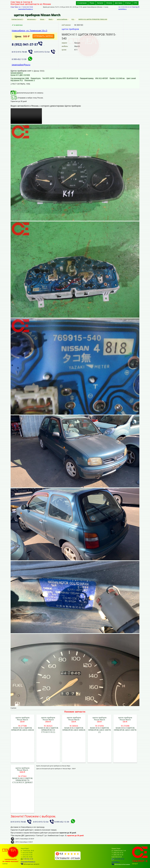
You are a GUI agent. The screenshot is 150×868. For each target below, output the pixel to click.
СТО (135, 3)
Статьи (128, 3)
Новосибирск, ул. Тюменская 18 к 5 (29, 30)
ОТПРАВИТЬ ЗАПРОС (43, 36)
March (51, 19)
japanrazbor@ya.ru (21, 65)
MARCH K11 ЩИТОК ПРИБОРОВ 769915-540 (93, 19)
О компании (82, 3)
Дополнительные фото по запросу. (27, 93)
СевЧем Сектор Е (17, 19)
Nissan (42, 19)
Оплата (109, 3)
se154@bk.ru (122, 9)
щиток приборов (62, 19)
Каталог (100, 3)
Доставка (119, 3)
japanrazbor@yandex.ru (26, 9)
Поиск (92, 3)
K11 (73, 19)
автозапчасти (31, 19)
